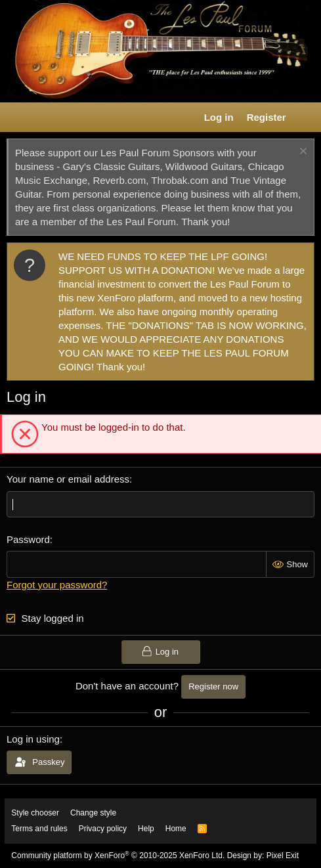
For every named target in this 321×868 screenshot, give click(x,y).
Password (28, 539)
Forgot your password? (57, 585)
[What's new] (306, 117)
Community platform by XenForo (118, 856)
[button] (17, 118)
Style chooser (35, 813)
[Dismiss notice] (302, 153)
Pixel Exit (283, 856)
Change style (93, 813)
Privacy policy (103, 829)
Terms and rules (39, 829)
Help (146, 829)
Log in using (33, 739)
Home (176, 829)
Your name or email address (68, 479)
